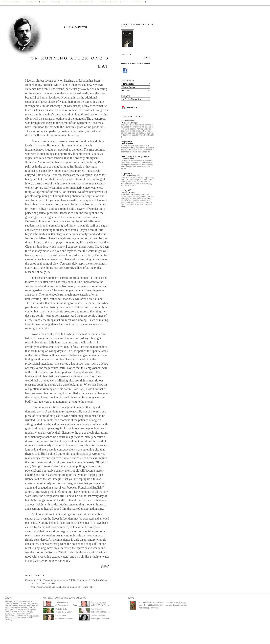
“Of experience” (128, 121)
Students (56, 2)
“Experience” (127, 141)
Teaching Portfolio (84, 2)
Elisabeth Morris (128, 159)
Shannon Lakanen (98, 602)
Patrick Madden (97, 609)
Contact (139, 2)
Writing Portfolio (109, 2)
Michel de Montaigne (130, 123)
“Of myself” (126, 190)
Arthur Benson (127, 144)
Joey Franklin (33, 616)
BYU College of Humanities (19, 613)
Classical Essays (12, 2)
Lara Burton (13, 618)
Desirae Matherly (98, 616)
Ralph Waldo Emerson (130, 176)
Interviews (31, 2)
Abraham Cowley (128, 193)
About (126, 2)
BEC (67, 2)
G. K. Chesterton (76, 27)
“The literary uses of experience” (135, 156)
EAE (44, 2)
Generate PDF (131, 107)
